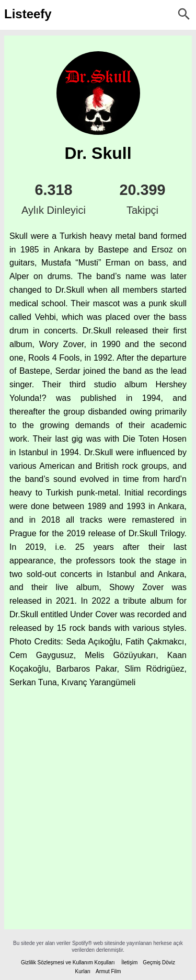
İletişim (129, 962)
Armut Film (108, 971)
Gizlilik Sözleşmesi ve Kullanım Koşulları (68, 962)
